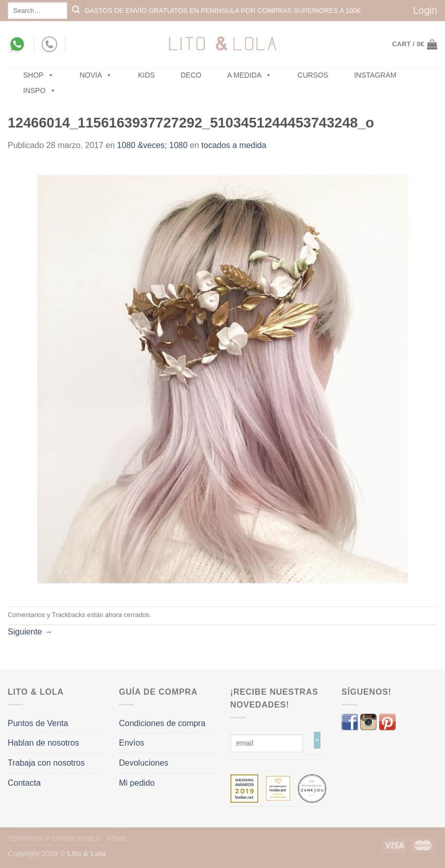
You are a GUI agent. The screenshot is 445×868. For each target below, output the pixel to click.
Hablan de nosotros (43, 743)
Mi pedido (137, 783)
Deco (191, 75)
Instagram (375, 75)
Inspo (40, 91)
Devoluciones (144, 763)
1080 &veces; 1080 (153, 145)
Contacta (24, 783)
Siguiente (30, 632)
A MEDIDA (249, 75)
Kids (146, 75)
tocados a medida (234, 145)
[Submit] (76, 11)
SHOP (39, 75)
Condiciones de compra (162, 723)
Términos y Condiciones (54, 839)
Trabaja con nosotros (46, 763)
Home (117, 839)
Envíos (131, 743)
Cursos (313, 75)
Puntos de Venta (38, 723)
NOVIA (96, 75)
